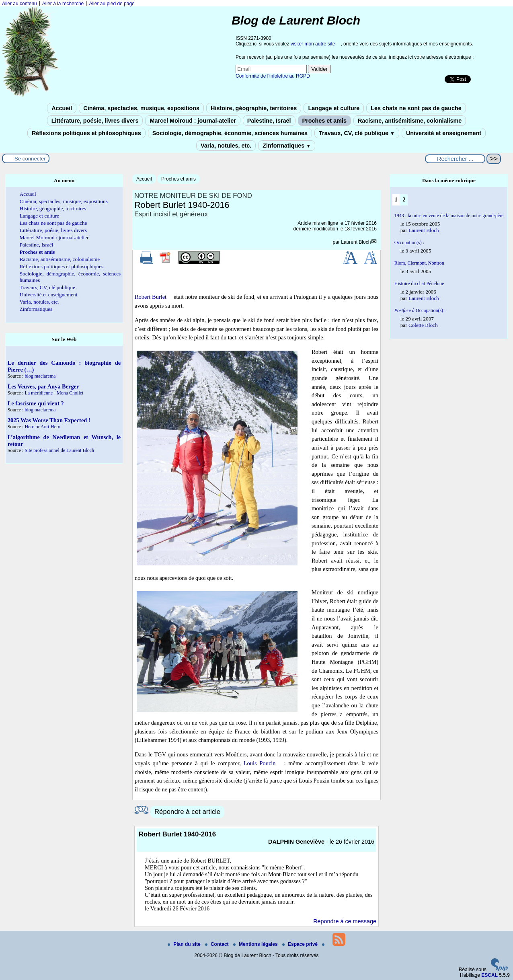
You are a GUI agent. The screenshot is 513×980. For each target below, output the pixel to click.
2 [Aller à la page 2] (404, 199)
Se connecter (30, 159)
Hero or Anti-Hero (42, 427)
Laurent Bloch (356, 242)
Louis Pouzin (260, 763)
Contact (218, 944)
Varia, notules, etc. (226, 146)
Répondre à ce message (345, 921)
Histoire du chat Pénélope (419, 284)
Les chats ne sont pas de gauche (416, 108)
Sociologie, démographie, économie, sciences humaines (230, 133)
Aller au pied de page (112, 4)
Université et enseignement (444, 133)
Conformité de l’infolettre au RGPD (273, 76)
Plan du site (185, 944)
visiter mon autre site (313, 44)
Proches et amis (324, 121)
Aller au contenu (19, 4)
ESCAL (489, 975)
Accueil (62, 108)
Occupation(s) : (409, 242)
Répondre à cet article (187, 812)
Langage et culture (334, 108)
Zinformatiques (287, 146)
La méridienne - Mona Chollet (54, 393)
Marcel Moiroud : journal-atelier (193, 121)
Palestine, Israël (269, 121)
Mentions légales (256, 944)
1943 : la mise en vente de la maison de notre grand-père (449, 216)
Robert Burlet (151, 297)
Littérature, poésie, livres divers (95, 121)
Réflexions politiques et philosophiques (86, 133)
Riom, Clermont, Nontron (419, 263)
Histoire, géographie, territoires (254, 108)
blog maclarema (40, 376)
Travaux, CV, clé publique (357, 133)
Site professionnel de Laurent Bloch (59, 450)
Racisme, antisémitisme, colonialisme (410, 121)
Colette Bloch (423, 325)
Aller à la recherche (63, 4)
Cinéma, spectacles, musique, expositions (141, 108)
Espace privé (301, 944)
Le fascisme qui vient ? (36, 403)
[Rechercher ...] (455, 159)
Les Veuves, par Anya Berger (43, 386)
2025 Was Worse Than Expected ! (49, 420)
